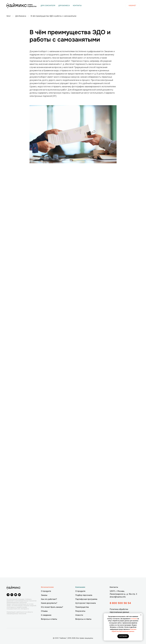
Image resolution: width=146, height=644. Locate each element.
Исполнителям (47, 587)
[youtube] (16, 595)
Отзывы (44, 611)
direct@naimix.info (118, 597)
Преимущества (82, 607)
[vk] (12, 595)
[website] (19, 595)
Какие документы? (49, 603)
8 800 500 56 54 (120, 603)
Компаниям (80, 587)
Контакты (114, 587)
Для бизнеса (21, 16)
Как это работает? (49, 599)
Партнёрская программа (86, 599)
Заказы (44, 595)
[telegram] (8, 595)
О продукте (46, 591)
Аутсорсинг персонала (86, 603)
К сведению (46, 615)
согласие (134, 619)
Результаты (80, 611)
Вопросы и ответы (49, 619)
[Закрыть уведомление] (141, 615)
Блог (9, 16)
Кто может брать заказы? (52, 607)
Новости (79, 615)
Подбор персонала (84, 595)
